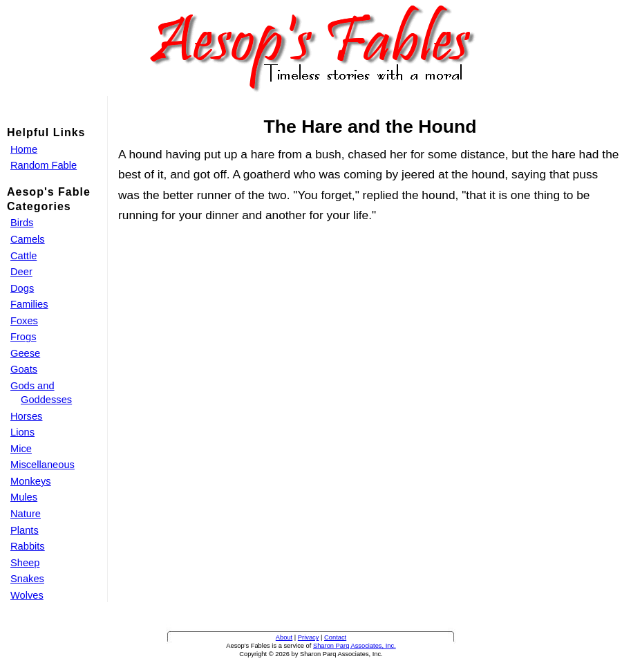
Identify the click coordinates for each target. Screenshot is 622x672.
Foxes (24, 321)
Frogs (23, 337)
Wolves (27, 595)
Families (29, 304)
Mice (21, 449)
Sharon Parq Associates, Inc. (355, 646)
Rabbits (28, 546)
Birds (22, 223)
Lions (22, 432)
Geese (25, 353)
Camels (28, 239)
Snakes (27, 579)
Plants (25, 530)
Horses (26, 416)
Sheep (25, 563)
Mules (24, 497)
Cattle (23, 256)
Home (24, 149)
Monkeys (31, 481)
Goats (24, 369)
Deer (21, 272)
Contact (335, 637)
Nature (26, 514)
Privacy (309, 637)
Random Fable (44, 165)
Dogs (22, 288)
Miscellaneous (43, 465)
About (284, 637)
